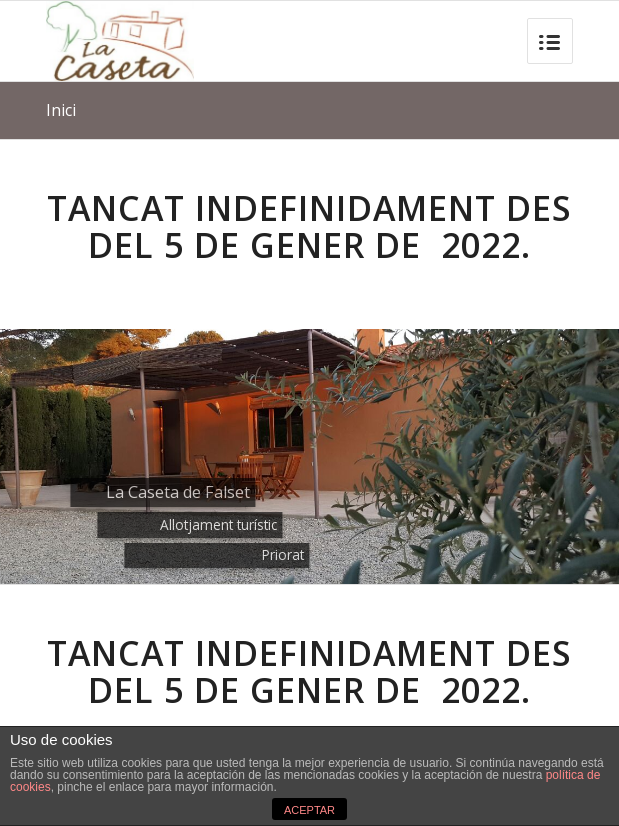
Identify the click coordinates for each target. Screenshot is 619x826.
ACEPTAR (309, 810)
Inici (61, 110)
